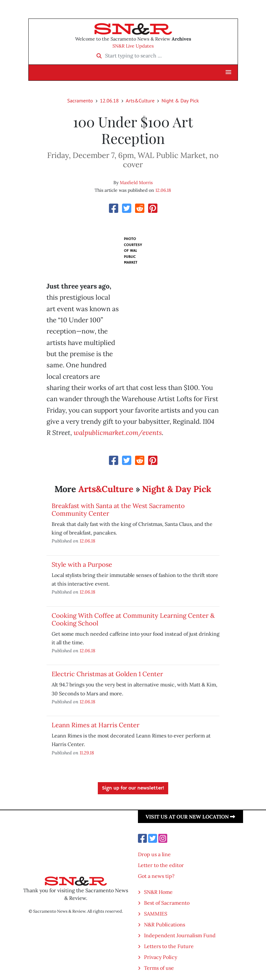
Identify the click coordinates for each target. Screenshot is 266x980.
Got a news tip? (156, 876)
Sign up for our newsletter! (133, 788)
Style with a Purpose (82, 564)
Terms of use (159, 968)
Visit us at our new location (190, 817)
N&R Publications (165, 924)
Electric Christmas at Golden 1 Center (107, 674)
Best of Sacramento (167, 903)
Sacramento (80, 101)
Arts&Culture (140, 101)
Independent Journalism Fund (180, 935)
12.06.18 (109, 101)
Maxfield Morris (136, 183)
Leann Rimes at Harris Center (96, 725)
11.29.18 (87, 753)
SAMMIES (156, 914)
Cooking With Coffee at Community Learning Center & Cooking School (133, 619)
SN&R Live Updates (133, 46)
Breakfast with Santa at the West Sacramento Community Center (118, 509)
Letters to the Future (169, 946)
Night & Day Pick (180, 101)
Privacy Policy (161, 957)
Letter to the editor (161, 865)
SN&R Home (158, 892)
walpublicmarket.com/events (118, 433)
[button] (228, 72)
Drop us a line (154, 854)
